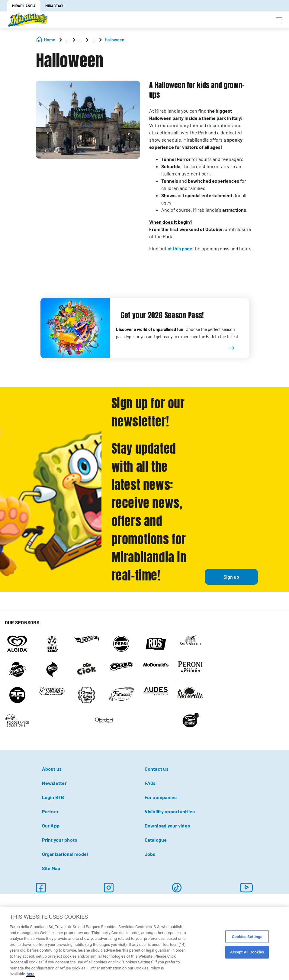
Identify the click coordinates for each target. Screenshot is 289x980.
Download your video (168, 826)
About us (52, 769)
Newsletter (54, 783)
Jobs (150, 854)
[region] (144, 944)
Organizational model (65, 854)
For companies (161, 797)
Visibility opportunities (170, 811)
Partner (50, 811)
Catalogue (156, 840)
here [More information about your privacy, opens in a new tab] (31, 974)
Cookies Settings (247, 937)
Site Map (51, 868)
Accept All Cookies (247, 952)
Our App (51, 826)
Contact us (157, 769)
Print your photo (60, 840)
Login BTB (53, 797)
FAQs (150, 783)
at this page (180, 248)
